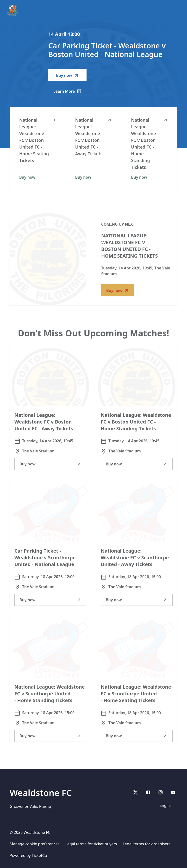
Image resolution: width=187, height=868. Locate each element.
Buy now (67, 75)
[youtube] (173, 792)
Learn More (70, 93)
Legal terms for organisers (146, 844)
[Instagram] (161, 792)
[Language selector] (167, 805)
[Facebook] (148, 792)
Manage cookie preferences (35, 844)
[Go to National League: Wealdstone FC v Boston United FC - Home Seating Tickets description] (48, 259)
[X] (136, 792)
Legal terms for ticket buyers (91, 844)
